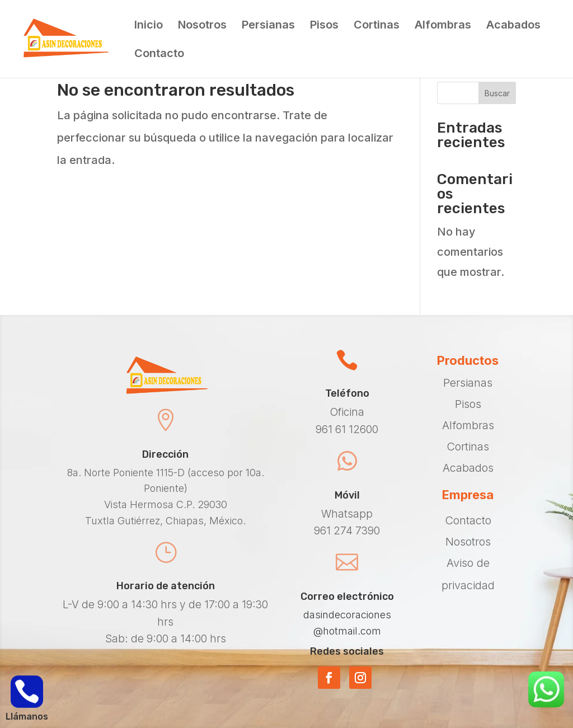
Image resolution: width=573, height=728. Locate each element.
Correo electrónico (347, 597)
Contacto (159, 55)
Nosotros (202, 26)
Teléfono (347, 393)
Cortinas (377, 26)
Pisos (324, 26)
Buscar (497, 93)
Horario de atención (166, 586)
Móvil (347, 495)
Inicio (149, 26)
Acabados (513, 26)
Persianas (268, 26)
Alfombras (443, 26)
